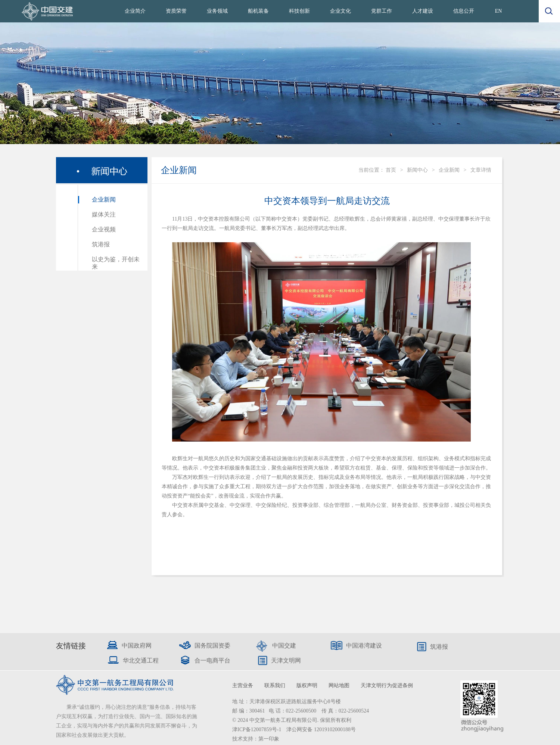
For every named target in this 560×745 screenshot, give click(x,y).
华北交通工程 (141, 660)
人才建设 (423, 11)
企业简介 (135, 11)
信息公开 (464, 11)
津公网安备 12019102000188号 (321, 730)
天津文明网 (286, 660)
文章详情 (481, 170)
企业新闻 (104, 200)
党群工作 (382, 11)
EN (499, 11)
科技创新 (299, 11)
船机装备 (258, 11)
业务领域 (217, 11)
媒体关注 (104, 214)
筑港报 (101, 244)
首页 (391, 170)
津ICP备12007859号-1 (257, 730)
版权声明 (307, 685)
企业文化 (340, 11)
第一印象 (269, 739)
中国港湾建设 (364, 646)
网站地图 (339, 685)
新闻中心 (417, 170)
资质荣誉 (176, 11)
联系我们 (275, 685)
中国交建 (284, 646)
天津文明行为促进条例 (387, 685)
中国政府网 (137, 646)
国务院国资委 (212, 646)
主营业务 (243, 685)
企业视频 (104, 229)
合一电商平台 (212, 660)
